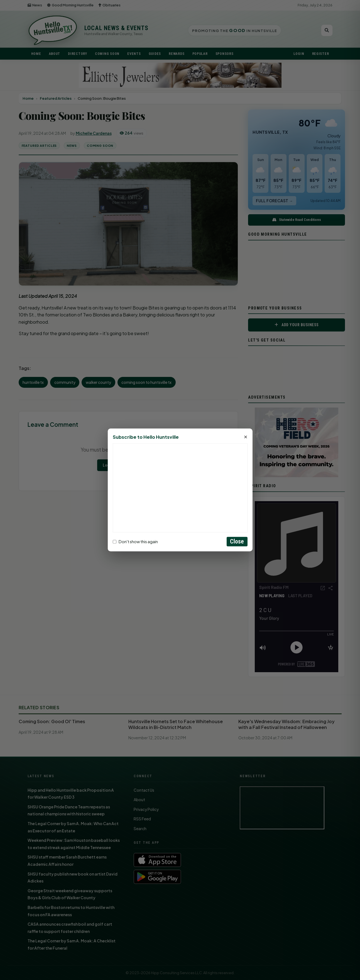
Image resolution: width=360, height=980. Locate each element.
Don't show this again (135, 542)
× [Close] (246, 437)
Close (237, 542)
